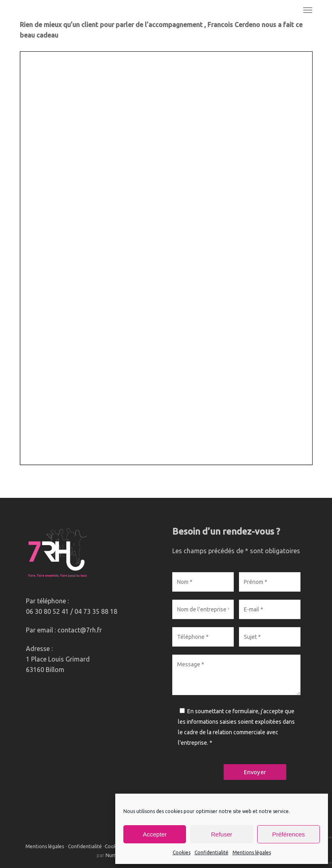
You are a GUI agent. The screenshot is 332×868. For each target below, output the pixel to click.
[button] (308, 10)
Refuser (222, 834)
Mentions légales (252, 852)
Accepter (155, 834)
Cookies (182, 852)
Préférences (289, 834)
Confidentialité (211, 852)
